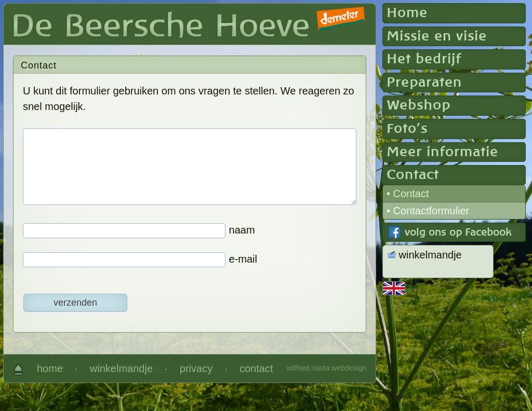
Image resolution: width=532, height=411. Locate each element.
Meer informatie (442, 152)
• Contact (408, 194)
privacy (196, 368)
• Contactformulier (428, 211)
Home (407, 13)
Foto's (407, 129)
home (50, 368)
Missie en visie (437, 36)
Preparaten (424, 83)
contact (256, 368)
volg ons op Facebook (458, 232)
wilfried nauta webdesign (327, 368)
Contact (413, 175)
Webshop (418, 105)
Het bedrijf (424, 59)
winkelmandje (121, 368)
